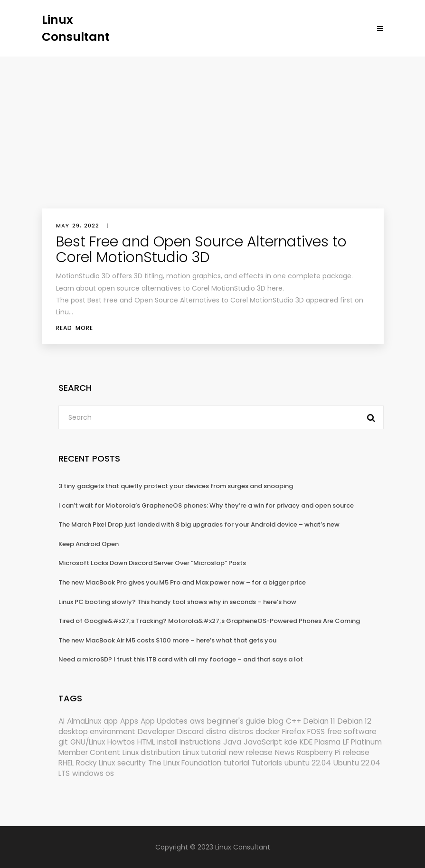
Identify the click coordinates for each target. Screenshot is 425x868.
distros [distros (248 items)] (241, 731)
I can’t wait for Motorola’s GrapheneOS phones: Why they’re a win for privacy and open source (206, 505)
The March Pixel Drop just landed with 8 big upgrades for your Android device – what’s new (199, 524)
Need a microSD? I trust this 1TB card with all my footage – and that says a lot (181, 659)
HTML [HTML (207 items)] (146, 742)
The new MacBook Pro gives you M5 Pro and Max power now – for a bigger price (182, 582)
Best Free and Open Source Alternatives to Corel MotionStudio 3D (201, 250)
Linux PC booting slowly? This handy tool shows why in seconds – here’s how (177, 602)
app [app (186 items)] (111, 721)
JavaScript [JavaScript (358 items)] (263, 742)
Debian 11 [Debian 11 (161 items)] (319, 721)
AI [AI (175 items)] (61, 721)
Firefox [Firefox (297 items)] (293, 731)
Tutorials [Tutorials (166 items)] (267, 763)
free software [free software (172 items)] (352, 731)
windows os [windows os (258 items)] (93, 773)
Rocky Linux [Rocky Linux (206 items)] (95, 763)
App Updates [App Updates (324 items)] (164, 721)
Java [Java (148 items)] (232, 742)
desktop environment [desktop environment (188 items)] (97, 731)
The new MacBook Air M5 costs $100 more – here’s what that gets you (167, 640)
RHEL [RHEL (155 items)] (66, 763)
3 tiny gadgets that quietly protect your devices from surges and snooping (176, 486)
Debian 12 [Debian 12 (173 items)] (354, 721)
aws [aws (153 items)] (197, 721)
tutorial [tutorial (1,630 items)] (236, 763)
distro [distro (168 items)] (216, 731)
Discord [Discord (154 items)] (190, 731)
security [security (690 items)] (132, 763)
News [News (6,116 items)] (285, 752)
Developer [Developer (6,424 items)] (156, 731)
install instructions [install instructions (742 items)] (189, 742)
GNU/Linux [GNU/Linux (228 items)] (88, 742)
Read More (75, 328)
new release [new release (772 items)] (251, 752)
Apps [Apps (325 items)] (129, 721)
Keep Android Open (89, 544)
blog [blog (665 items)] (276, 721)
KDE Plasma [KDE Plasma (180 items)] (320, 742)
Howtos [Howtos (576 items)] (121, 742)
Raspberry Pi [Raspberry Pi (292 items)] (319, 752)
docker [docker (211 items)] (268, 731)
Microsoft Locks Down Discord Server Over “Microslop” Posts (152, 563)
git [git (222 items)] (63, 742)
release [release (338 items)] (356, 752)
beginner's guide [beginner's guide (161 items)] (236, 721)
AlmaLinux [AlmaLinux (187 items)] (84, 721)
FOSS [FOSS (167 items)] (316, 731)
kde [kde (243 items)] (291, 742)
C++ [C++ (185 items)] (293, 721)
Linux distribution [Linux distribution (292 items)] (151, 752)
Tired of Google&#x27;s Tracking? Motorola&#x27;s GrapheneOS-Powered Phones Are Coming (209, 621)
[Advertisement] (212, 128)
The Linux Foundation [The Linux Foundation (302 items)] (185, 763)
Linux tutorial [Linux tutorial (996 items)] (205, 752)
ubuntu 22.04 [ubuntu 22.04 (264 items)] (308, 763)
